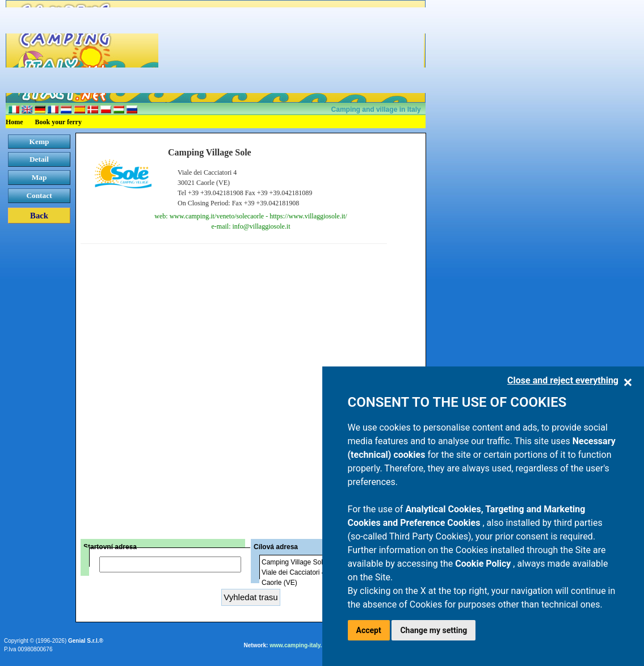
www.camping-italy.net (300, 645)
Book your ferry (58, 122)
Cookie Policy (484, 564)
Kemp (39, 142)
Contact (39, 195)
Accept (369, 630)
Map (39, 177)
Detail (39, 159)
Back (39, 216)
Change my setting (433, 630)
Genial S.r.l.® (86, 641)
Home (14, 122)
